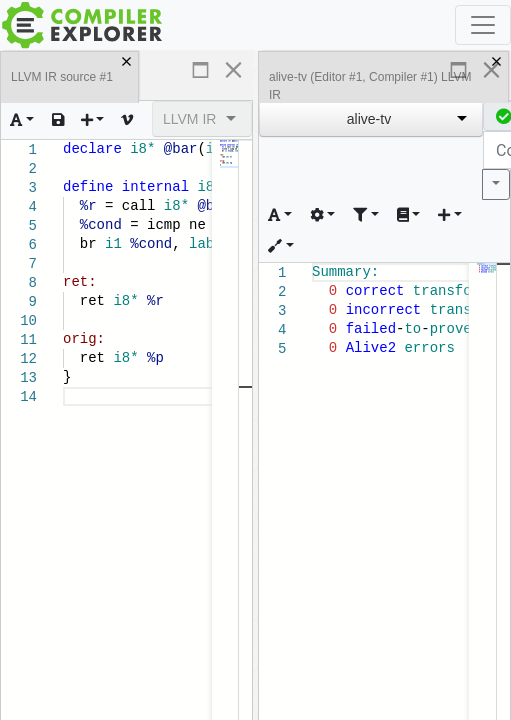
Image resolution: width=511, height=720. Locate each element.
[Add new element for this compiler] (450, 215)
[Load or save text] (58, 120)
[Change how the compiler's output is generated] (323, 215)
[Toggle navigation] (483, 25)
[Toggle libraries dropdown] (409, 215)
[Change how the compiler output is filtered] (366, 215)
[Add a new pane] (93, 120)
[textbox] (63, 387)
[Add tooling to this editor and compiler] (281, 246)
